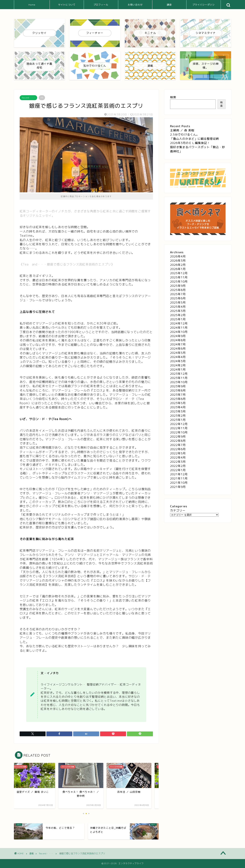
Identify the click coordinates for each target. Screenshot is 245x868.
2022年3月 (178, 462)
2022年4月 (178, 458)
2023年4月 (178, 407)
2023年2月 (178, 416)
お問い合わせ (135, 5)
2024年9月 (178, 336)
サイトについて (67, 5)
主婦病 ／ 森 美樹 (182, 130)
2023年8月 (178, 390)
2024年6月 (178, 349)
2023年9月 (178, 386)
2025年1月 (178, 319)
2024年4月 (178, 357)
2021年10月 (179, 483)
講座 (169, 5)
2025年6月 (178, 298)
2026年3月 (178, 261)
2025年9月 (178, 286)
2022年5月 (178, 453)
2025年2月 (178, 315)
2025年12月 (179, 273)
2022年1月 (178, 470)
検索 (173, 97)
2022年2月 (178, 466)
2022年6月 (178, 449)
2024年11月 (179, 328)
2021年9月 (178, 487)
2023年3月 (178, 411)
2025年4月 (178, 307)
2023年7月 (178, 395)
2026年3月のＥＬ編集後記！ (190, 143)
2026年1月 (178, 269)
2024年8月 (178, 340)
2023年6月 (178, 399)
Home (32, 5)
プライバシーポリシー (204, 6)
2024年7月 (178, 344)
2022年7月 (178, 445)
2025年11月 (179, 277)
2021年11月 (179, 478)
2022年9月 (178, 437)
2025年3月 (178, 311)
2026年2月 (178, 265)
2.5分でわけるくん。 (185, 135)
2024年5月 (178, 353)
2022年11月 (179, 428)
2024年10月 (179, 332)
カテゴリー (178, 510)
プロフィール (101, 5)
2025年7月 (178, 294)
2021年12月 (179, 474)
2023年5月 (178, 403)
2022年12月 (179, 424)
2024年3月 (178, 361)
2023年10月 (179, 382)
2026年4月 (178, 256)
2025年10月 (179, 282)
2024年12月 (179, 323)
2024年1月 (178, 370)
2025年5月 (178, 303)
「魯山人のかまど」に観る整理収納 (194, 139)
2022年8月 (178, 441)
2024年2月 (178, 365)
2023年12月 (179, 374)
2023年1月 (178, 420)
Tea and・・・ (28, 98)
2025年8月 (178, 290)
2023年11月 (179, 378)
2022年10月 (179, 432)
